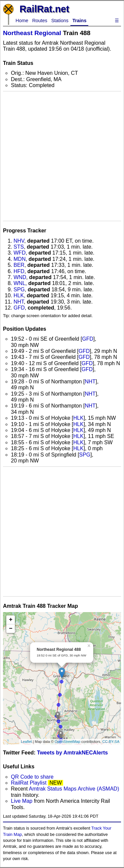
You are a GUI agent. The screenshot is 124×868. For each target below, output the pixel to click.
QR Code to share (32, 777)
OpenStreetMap (67, 742)
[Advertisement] (62, 156)
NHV (19, 241)
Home (22, 21)
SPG (19, 289)
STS (19, 247)
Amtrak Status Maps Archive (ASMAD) (74, 789)
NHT (19, 302)
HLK (19, 295)
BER (19, 265)
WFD (20, 253)
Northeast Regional (32, 33)
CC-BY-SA (111, 742)
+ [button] (11, 620)
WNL (20, 283)
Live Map (22, 801)
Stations (60, 21)
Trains (79, 21)
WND (20, 277)
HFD (19, 271)
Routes (40, 21)
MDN (20, 259)
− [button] (11, 629)
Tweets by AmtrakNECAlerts (72, 753)
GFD (19, 308)
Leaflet (26, 742)
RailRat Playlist (29, 783)
